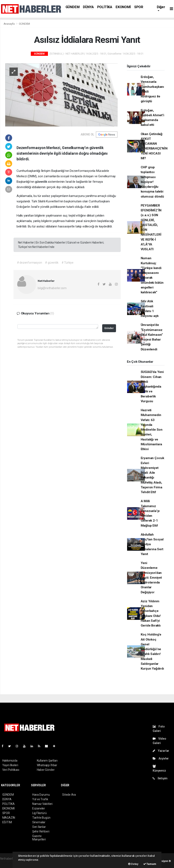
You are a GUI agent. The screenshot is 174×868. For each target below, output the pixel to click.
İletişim (160, 778)
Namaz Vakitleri (42, 804)
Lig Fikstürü (39, 813)
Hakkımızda (10, 761)
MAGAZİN (9, 818)
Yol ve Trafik (40, 799)
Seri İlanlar (39, 827)
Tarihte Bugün (41, 818)
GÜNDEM (73, 7)
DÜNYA (88, 7)
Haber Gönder (46, 770)
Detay (133, 864)
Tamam (150, 864)
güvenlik (41, 182)
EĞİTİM (7, 822)
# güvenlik (52, 263)
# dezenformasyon (30, 263)
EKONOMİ (123, 7)
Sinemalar (39, 822)
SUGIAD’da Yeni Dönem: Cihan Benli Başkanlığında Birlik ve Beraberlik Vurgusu (152, 387)
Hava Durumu (41, 795)
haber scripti (8, 863)
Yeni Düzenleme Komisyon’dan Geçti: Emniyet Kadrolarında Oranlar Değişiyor (151, 578)
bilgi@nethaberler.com (52, 288)
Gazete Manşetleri (39, 838)
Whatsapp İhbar (47, 765)
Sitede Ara (69, 795)
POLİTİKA (105, 7)
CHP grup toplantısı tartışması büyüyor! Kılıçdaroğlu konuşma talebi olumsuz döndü (152, 182)
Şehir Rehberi (41, 831)
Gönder (109, 328)
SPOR (139, 7)
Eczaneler (39, 808)
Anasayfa (9, 24)
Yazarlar (161, 751)
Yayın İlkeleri (10, 765)
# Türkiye (68, 263)
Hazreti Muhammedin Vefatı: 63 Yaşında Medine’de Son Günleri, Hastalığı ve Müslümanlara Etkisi (152, 430)
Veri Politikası (11, 770)
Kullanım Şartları (47, 761)
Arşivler (161, 758)
